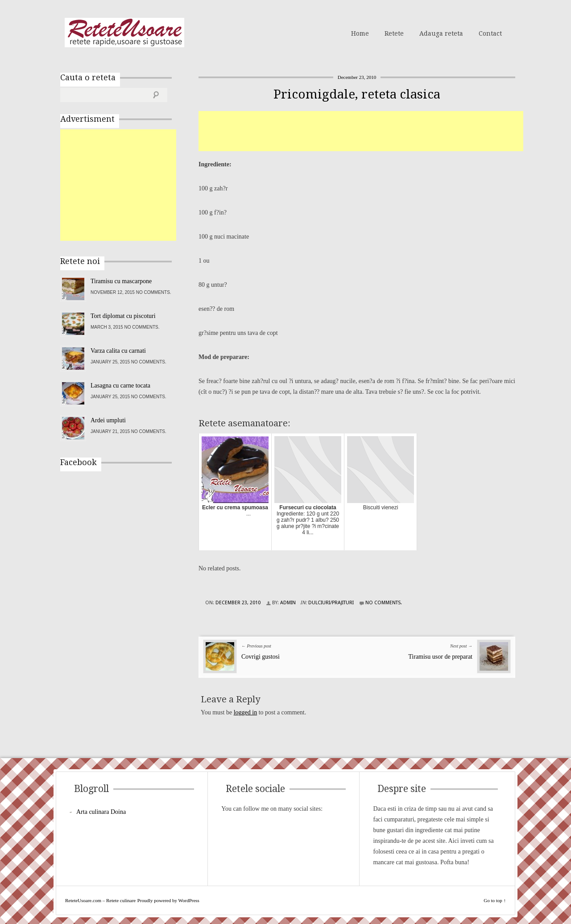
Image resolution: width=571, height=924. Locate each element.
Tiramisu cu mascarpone (121, 281)
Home (360, 33)
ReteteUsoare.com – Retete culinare (124, 33)
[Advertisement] (361, 131)
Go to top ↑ (495, 900)
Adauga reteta (441, 33)
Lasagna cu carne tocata (120, 386)
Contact (490, 33)
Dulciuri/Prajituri (331, 603)
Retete (394, 33)
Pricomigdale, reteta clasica (357, 94)
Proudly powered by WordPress (168, 900)
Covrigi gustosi (261, 657)
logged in (246, 712)
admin (288, 603)
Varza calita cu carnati (118, 351)
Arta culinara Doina (101, 812)
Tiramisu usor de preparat (440, 657)
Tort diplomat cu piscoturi (123, 316)
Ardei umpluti (108, 420)
